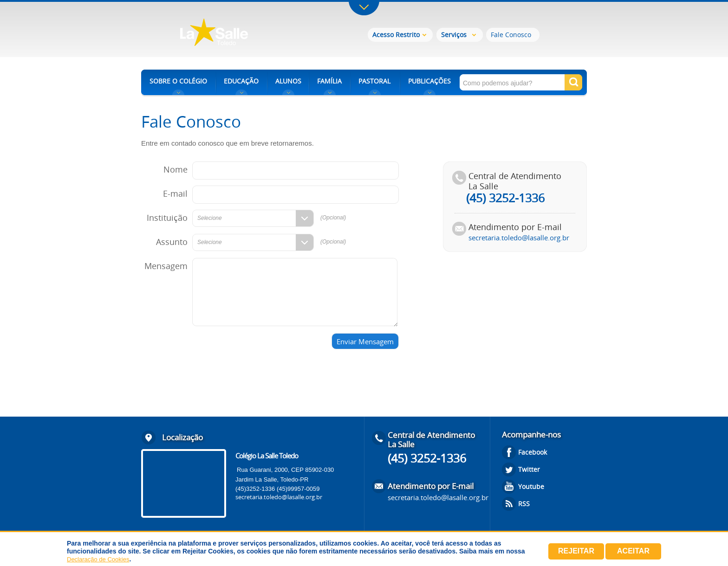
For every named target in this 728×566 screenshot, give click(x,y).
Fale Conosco (511, 35)
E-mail (175, 193)
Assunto (172, 242)
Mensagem (166, 266)
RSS (524, 504)
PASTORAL (374, 81)
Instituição (167, 218)
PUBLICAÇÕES (429, 81)
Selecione (210, 218)
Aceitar (633, 551)
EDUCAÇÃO (241, 81)
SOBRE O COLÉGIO (178, 81)
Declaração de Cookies (98, 559)
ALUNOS (288, 81)
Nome (175, 169)
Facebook (533, 452)
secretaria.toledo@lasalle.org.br (519, 238)
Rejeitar (576, 551)
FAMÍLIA (329, 81)
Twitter (529, 469)
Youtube (531, 486)
